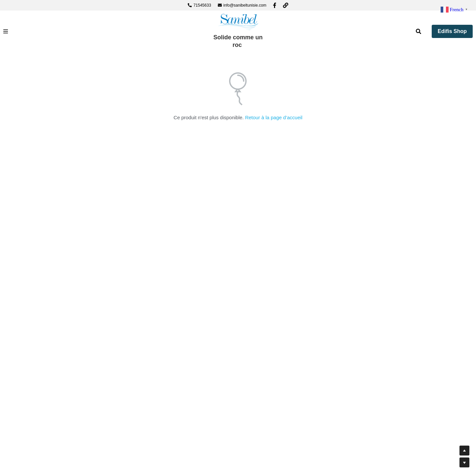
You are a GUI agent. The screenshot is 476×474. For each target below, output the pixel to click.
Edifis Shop (452, 31)
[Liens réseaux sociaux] (275, 5)
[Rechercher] (418, 32)
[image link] (238, 22)
